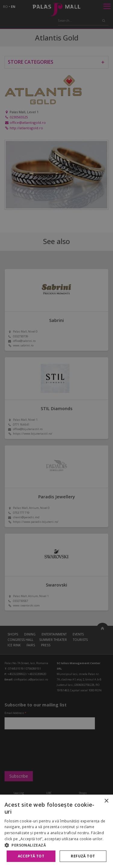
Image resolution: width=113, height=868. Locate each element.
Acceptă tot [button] (31, 856)
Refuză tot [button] (83, 856)
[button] (56, 845)
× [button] (106, 801)
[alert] (56, 434)
